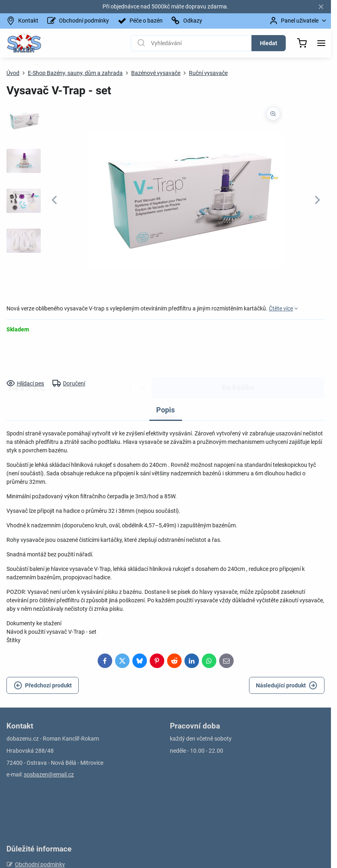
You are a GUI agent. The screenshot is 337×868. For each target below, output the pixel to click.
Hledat (269, 43)
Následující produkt (287, 686)
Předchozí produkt (43, 686)
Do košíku (238, 356)
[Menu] (321, 43)
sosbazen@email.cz (49, 774)
